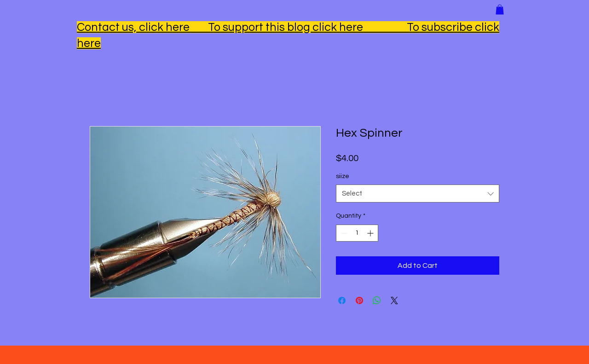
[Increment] (371, 233)
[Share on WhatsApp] (377, 300)
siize (343, 176)
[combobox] (418, 194)
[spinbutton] (357, 233)
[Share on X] (394, 300)
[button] (500, 10)
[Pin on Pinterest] (359, 300)
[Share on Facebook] (342, 300)
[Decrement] (343, 233)
